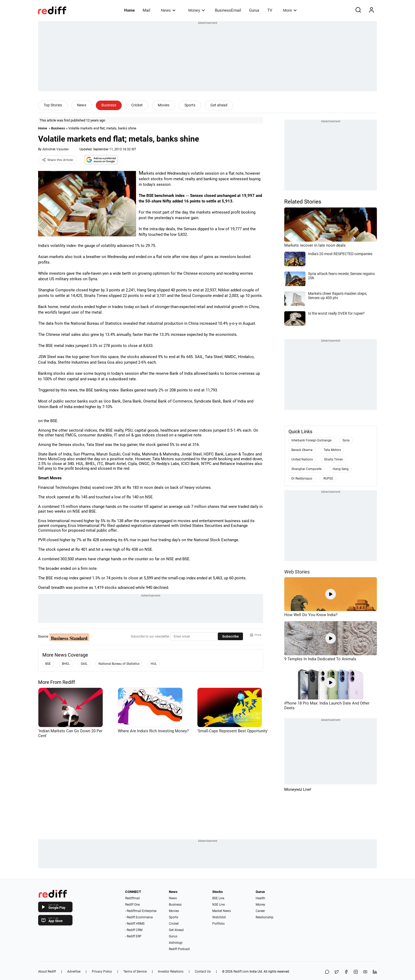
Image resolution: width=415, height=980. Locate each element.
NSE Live (218, 905)
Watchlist (219, 917)
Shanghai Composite (306, 469)
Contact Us (203, 972)
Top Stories (53, 105)
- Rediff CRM (134, 930)
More (290, 10)
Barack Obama (302, 450)
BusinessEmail (228, 10)
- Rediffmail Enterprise (141, 911)
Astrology (176, 943)
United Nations (302, 459)
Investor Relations (171, 972)
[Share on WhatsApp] (327, 972)
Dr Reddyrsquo (302, 478)
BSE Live (218, 898)
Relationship (265, 917)
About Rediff (47, 972)
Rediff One (132, 905)
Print (256, 635)
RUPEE (328, 478)
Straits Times (333, 459)
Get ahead (219, 105)
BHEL (66, 664)
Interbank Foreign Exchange (311, 440)
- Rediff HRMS (135, 924)
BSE (48, 664)
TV (270, 10)
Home (129, 10)
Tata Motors (332, 450)
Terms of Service (135, 972)
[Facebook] (346, 972)
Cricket (137, 105)
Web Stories (297, 572)
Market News (222, 911)
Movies (164, 105)
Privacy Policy (102, 972)
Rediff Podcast (179, 949)
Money (197, 10)
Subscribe (230, 636)
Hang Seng (341, 469)
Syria (346, 440)
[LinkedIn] (375, 972)
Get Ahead (176, 930)
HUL (154, 664)
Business (109, 105)
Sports (190, 105)
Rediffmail (132, 898)
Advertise (74, 972)
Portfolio (218, 924)
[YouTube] (365, 972)
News (168, 10)
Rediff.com (241, 972)
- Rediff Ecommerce (139, 917)
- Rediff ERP (133, 936)
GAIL (84, 664)
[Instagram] (356, 972)
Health (260, 898)
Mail (146, 10)
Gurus (254, 10)
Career (260, 911)
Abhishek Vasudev (56, 149)
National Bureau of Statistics (119, 664)
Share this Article (58, 160)
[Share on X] (337, 972)
